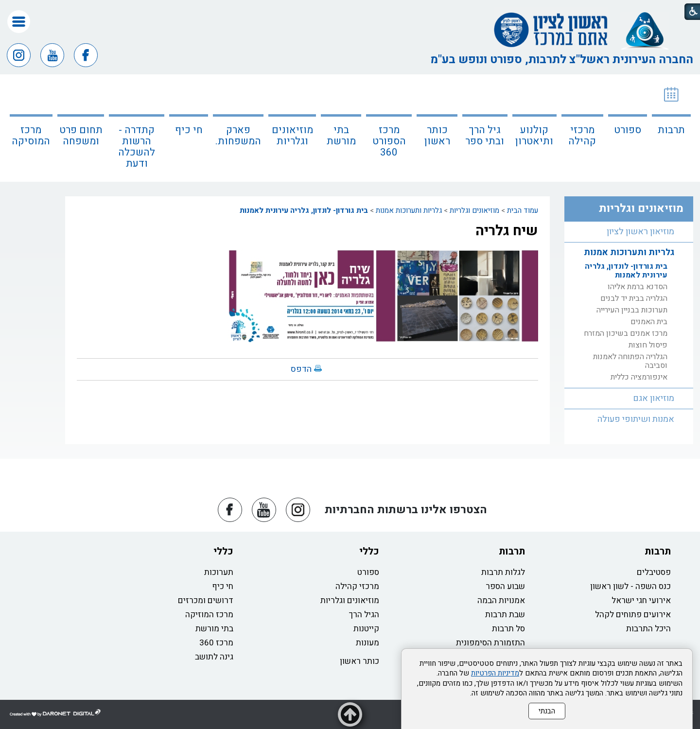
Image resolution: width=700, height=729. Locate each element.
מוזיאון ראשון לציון (640, 232)
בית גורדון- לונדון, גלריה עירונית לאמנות (304, 210)
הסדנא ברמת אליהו (638, 287)
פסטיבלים (654, 572)
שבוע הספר (505, 586)
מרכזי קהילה (582, 136)
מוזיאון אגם (654, 398)
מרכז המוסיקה (31, 136)
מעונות (367, 643)
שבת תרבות (505, 615)
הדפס (301, 369)
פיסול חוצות (648, 345)
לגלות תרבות (503, 572)
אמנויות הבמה (501, 600)
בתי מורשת (341, 136)
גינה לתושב (214, 657)
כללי (369, 551)
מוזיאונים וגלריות (292, 136)
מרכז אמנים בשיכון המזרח (626, 333)
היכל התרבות (648, 629)
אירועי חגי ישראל (641, 600)
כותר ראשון (437, 136)
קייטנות (366, 629)
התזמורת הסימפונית (490, 643)
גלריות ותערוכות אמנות (409, 210)
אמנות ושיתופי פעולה (636, 419)
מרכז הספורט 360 (389, 141)
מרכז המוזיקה (209, 615)
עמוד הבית (523, 210)
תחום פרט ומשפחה (81, 136)
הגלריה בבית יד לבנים (634, 298)
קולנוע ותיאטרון (534, 136)
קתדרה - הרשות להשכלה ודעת (137, 147)
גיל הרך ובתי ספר (485, 136)
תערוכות (219, 572)
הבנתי (547, 711)
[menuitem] (671, 128)
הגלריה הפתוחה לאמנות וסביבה (630, 361)
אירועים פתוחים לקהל (633, 615)
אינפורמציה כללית (639, 377)
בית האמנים (649, 322)
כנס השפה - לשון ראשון (630, 586)
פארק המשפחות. (238, 136)
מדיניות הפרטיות (495, 673)
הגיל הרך (364, 615)
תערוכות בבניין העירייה (632, 310)
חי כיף (189, 130)
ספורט (628, 130)
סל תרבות (508, 629)
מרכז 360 (216, 643)
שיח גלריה (507, 231)
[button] (19, 22)
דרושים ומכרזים (206, 600)
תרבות (671, 130)
